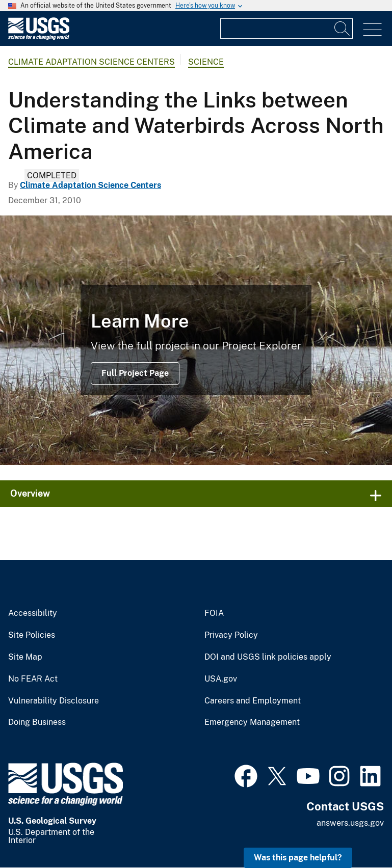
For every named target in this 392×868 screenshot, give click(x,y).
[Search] (343, 29)
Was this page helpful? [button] (298, 858)
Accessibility (33, 613)
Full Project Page (135, 373)
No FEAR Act (33, 679)
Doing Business (37, 722)
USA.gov (221, 679)
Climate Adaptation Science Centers (92, 62)
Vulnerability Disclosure (54, 701)
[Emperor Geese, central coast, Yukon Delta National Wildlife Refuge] (196, 340)
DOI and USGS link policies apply (268, 657)
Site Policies (32, 635)
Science (206, 62)
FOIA (214, 613)
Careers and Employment (253, 701)
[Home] (39, 37)
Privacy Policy (231, 635)
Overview (30, 493)
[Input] (286, 29)
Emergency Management (252, 722)
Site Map (25, 657)
